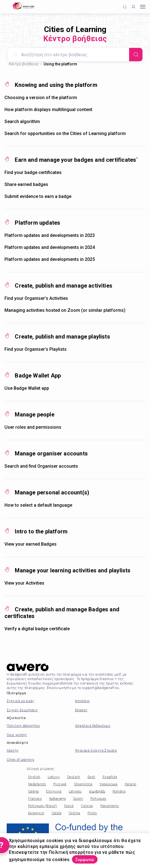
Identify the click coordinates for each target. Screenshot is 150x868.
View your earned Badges (31, 544)
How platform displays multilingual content (48, 110)
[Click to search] (125, 7)
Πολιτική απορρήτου (23, 726)
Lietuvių (54, 777)
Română (119, 791)
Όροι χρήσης (17, 735)
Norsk (69, 806)
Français (35, 799)
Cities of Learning (20, 760)
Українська (108, 784)
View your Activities (24, 583)
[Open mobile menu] (143, 7)
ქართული (57, 799)
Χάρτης (13, 751)
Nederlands (37, 784)
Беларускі (36, 813)
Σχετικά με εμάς (20, 701)
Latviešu (75, 791)
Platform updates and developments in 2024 (50, 247)
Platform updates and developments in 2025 (50, 259)
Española (110, 777)
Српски (87, 806)
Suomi (78, 799)
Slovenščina (83, 784)
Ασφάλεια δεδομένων (93, 726)
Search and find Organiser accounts (41, 466)
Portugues (98, 799)
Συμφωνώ (85, 860)
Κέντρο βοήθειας (24, 64)
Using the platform (60, 64)
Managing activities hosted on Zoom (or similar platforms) (65, 310)
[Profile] (133, 7)
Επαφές (81, 710)
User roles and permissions (33, 427)
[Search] (136, 55)
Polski (92, 813)
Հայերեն (97, 791)
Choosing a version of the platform (41, 98)
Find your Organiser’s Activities (36, 298)
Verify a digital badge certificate (37, 629)
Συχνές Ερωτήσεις (22, 710)
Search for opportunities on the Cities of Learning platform (65, 133)
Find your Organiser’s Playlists (36, 349)
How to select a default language (38, 505)
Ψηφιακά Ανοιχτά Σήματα (96, 751)
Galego (33, 791)
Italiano (130, 784)
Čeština (74, 813)
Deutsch (74, 777)
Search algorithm (22, 122)
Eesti (91, 777)
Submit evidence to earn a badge (38, 196)
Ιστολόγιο (82, 701)
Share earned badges (26, 184)
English (34, 777)
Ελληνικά (54, 791)
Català (56, 813)
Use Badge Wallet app (27, 388)
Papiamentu (110, 806)
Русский (60, 784)
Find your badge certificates (33, 172)
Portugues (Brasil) (43, 806)
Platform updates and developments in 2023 (50, 235)
